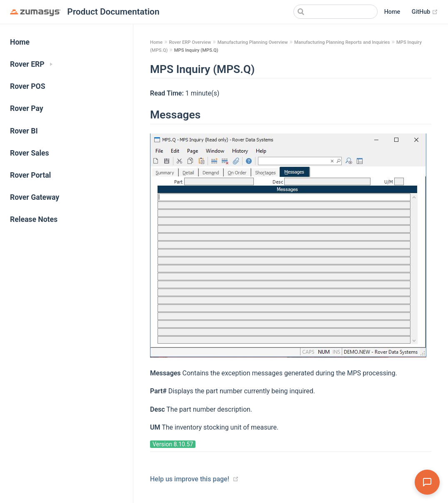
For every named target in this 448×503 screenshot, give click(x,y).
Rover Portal (30, 175)
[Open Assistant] (427, 482)
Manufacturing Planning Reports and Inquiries (342, 42)
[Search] (335, 12)
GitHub (425, 12)
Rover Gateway (35, 197)
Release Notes (34, 219)
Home (392, 12)
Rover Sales (30, 153)
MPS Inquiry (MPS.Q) (196, 50)
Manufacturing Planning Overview (253, 42)
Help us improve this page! (190, 479)
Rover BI (24, 131)
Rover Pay (27, 108)
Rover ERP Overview (190, 42)
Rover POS (28, 86)
